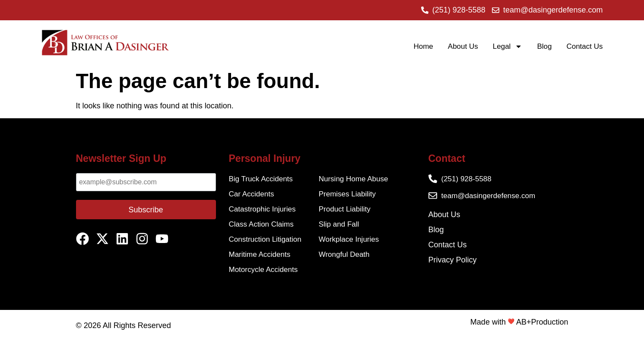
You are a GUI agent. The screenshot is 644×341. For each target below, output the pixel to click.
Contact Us (584, 46)
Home (423, 46)
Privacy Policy (453, 260)
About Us (463, 46)
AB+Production (542, 322)
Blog (544, 46)
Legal (508, 47)
